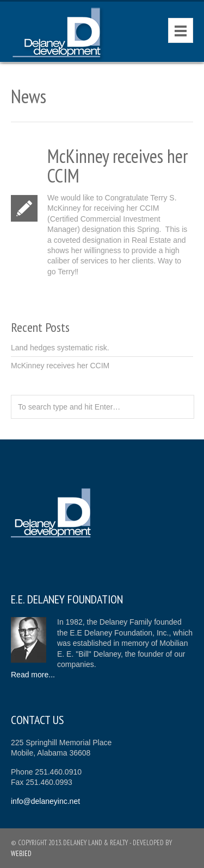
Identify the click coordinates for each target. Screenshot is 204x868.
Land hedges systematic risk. (60, 348)
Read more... (33, 675)
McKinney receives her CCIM (60, 366)
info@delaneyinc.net (45, 801)
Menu (181, 30)
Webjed (21, 854)
